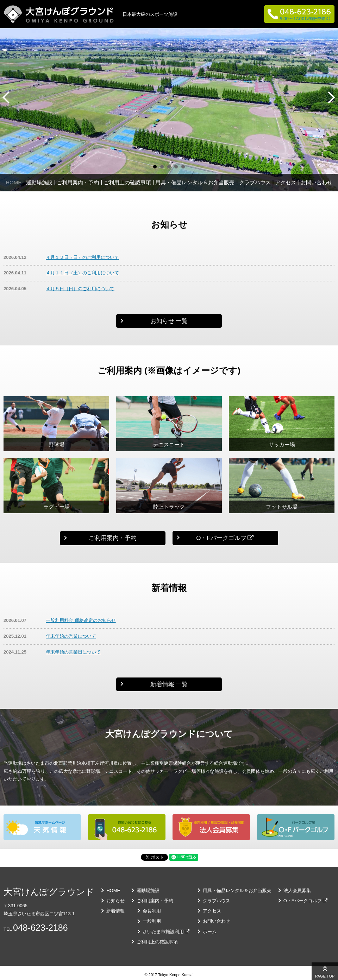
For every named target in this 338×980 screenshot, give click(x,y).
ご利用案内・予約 (78, 182)
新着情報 (115, 911)
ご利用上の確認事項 (127, 182)
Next (331, 97)
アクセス (286, 182)
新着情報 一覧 (169, 684)
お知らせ (115, 901)
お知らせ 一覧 (169, 321)
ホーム (210, 932)
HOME (14, 182)
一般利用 (152, 921)
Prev (7, 97)
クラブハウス (255, 182)
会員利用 (152, 911)
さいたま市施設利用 (163, 932)
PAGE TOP (325, 976)
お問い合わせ (317, 182)
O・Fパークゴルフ (221, 538)
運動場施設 (39, 182)
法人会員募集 (297, 890)
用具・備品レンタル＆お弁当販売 (195, 182)
